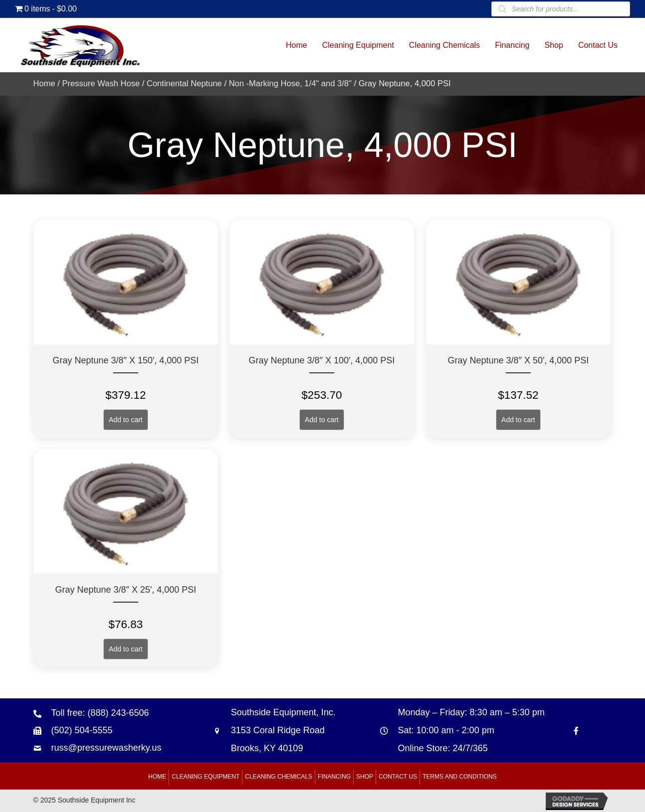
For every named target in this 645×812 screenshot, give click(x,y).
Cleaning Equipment (206, 777)
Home (44, 83)
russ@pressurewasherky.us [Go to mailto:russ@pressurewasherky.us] (107, 748)
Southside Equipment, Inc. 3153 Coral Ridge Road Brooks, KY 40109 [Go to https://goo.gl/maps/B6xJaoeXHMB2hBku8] (283, 730)
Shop (365, 777)
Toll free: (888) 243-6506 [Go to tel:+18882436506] (100, 713)
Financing (334, 777)
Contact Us (398, 777)
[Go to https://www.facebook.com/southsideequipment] (576, 731)
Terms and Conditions (460, 777)
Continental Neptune (184, 83)
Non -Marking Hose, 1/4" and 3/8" (290, 83)
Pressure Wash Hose (101, 83)
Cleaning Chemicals (279, 777)
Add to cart (126, 420)
